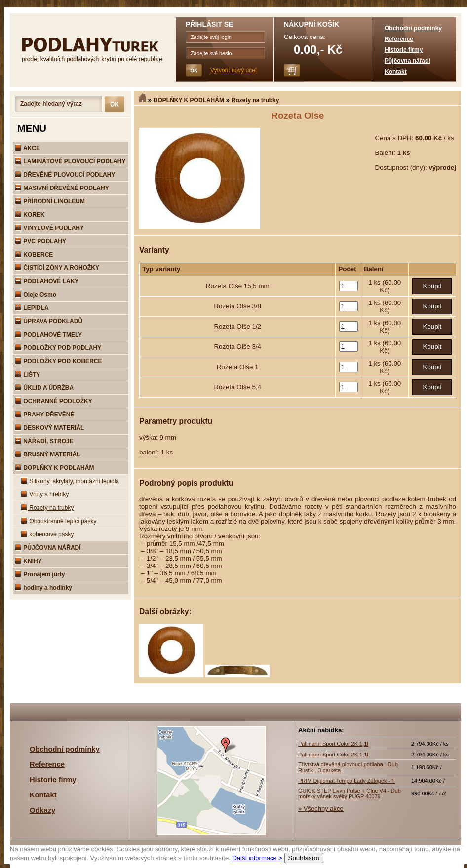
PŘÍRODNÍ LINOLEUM (50, 201)
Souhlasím (304, 858)
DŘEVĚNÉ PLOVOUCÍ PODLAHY (65, 175)
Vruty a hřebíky (45, 494)
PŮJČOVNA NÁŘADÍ (48, 548)
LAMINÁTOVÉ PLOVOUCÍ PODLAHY (70, 161)
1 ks (375, 283)
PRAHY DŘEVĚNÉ (44, 415)
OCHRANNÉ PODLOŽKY (54, 401)
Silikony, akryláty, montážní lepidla (70, 481)
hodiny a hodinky (43, 588)
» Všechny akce (321, 809)
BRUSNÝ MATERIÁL (47, 454)
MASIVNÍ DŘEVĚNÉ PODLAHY (62, 188)
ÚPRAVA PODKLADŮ (49, 321)
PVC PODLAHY (40, 241)
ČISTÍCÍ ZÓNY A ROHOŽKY (57, 268)
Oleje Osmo (36, 295)
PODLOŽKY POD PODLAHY (58, 348)
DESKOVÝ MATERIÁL (49, 428)
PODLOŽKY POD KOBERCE (58, 361)
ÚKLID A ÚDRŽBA (44, 388)
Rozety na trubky (255, 100)
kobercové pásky (47, 534)
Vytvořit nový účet (233, 70)
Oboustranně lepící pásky (58, 521)
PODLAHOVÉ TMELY (48, 335)
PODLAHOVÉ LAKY (47, 281)
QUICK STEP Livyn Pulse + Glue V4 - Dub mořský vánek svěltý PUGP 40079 (350, 793)
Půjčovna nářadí (408, 61)
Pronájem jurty (40, 574)
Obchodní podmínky (413, 28)
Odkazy (42, 810)
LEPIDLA (32, 308)
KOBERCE (34, 255)
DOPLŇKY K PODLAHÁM (189, 100)
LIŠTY (27, 375)
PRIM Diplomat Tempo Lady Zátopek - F (347, 781)
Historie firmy (404, 50)
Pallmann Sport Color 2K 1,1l (333, 744)
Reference (399, 39)
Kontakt (396, 72)
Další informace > (257, 858)
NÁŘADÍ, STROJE (44, 441)
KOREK (30, 215)
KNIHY (28, 561)
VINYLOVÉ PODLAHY (49, 228)
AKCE (27, 148)
